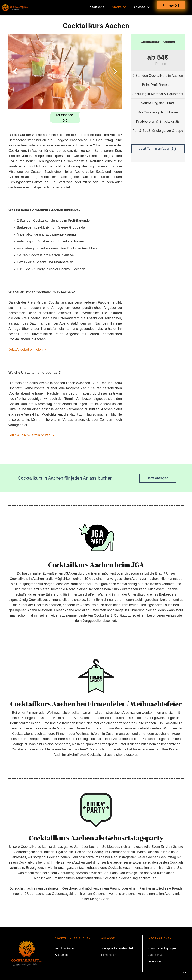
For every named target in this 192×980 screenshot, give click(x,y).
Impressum (154, 961)
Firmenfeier (108, 955)
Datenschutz (155, 955)
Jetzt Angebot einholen (27, 350)
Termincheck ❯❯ (65, 118)
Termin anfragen (65, 948)
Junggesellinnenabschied (117, 948)
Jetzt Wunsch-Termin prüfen (31, 435)
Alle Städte (62, 955)
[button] (184, 972)
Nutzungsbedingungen (162, 948)
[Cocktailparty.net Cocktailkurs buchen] (15, 8)
